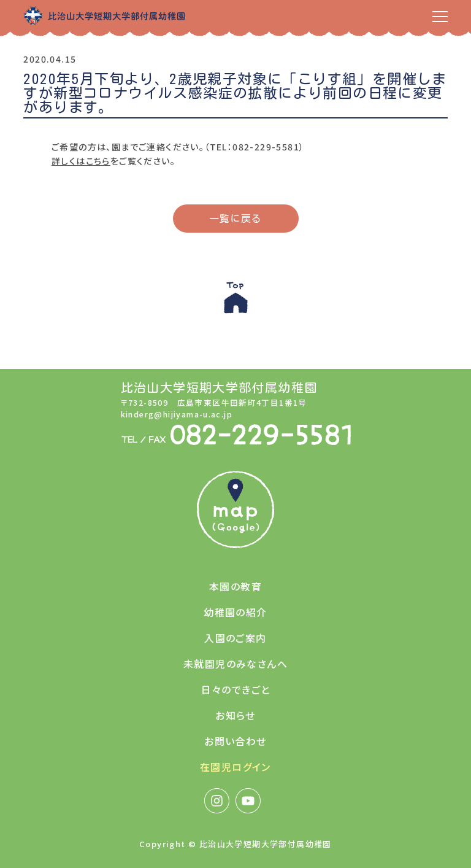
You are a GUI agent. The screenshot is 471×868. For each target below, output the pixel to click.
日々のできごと (236, 689)
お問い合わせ (235, 741)
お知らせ (235, 715)
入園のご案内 (235, 638)
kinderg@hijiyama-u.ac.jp (177, 414)
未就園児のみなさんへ (235, 664)
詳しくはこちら (81, 161)
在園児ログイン (235, 767)
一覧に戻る (236, 219)
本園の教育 (235, 586)
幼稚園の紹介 (235, 612)
